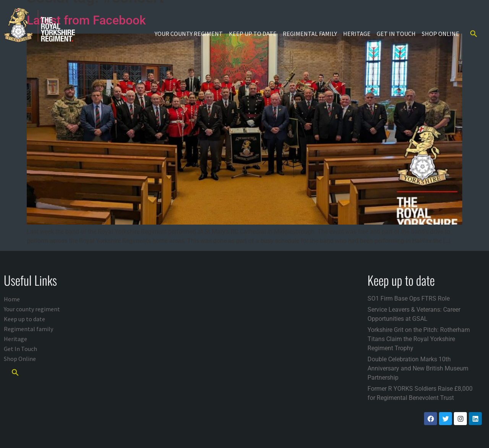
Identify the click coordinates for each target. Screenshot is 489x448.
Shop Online (440, 34)
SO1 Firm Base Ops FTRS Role (409, 298)
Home (12, 299)
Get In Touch (396, 34)
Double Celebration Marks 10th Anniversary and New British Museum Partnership (418, 368)
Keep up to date (253, 34)
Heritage (357, 34)
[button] (474, 34)
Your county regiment (189, 34)
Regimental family (310, 34)
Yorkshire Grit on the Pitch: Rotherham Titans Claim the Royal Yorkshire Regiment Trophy (419, 339)
